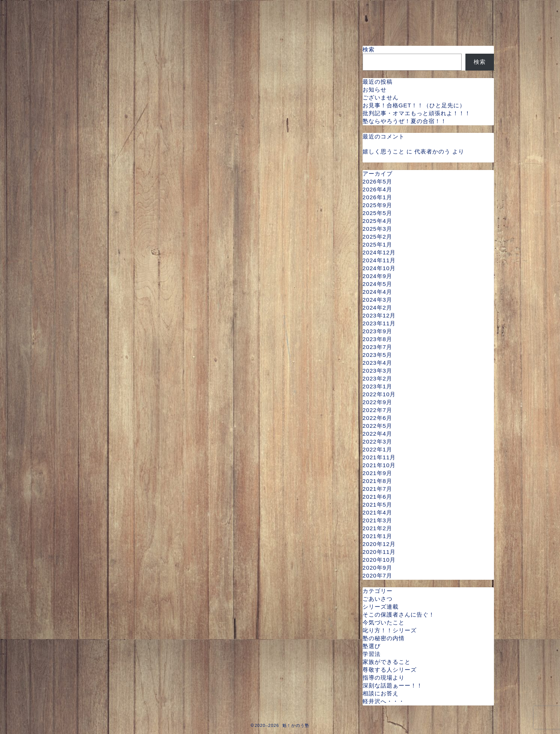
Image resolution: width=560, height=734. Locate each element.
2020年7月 (377, 575)
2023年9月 (377, 331)
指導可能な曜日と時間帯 (318, 10)
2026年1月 (377, 197)
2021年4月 (377, 512)
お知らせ (375, 89)
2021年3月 (377, 520)
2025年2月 (377, 237)
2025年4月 (377, 221)
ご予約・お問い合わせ (109, 25)
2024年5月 (377, 284)
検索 (369, 49)
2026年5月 (377, 181)
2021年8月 (377, 481)
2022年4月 (377, 434)
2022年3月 (377, 441)
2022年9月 (377, 402)
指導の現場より (384, 678)
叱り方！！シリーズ (390, 630)
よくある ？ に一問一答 (198, 25)
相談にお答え (381, 693)
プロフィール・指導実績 (152, 10)
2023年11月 (379, 323)
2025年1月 (377, 244)
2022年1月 (377, 449)
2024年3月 (377, 300)
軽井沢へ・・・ (384, 701)
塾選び (372, 646)
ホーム (86, 10)
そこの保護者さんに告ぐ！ (399, 614)
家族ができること (387, 662)
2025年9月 (377, 205)
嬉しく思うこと (384, 151)
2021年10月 (379, 465)
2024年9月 (377, 276)
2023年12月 (379, 315)
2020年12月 (379, 544)
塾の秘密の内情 (384, 638)
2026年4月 (377, 189)
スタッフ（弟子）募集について (300, 25)
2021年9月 (377, 473)
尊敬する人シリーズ (390, 670)
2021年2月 (377, 528)
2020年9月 (377, 568)
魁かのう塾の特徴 (235, 10)
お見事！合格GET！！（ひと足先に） (414, 105)
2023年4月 (377, 363)
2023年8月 (377, 339)
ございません (381, 97)
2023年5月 (377, 355)
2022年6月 (377, 418)
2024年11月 (379, 260)
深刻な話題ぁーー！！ (393, 685)
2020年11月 (379, 552)
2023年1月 (377, 386)
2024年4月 (377, 292)
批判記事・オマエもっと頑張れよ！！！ (417, 113)
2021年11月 (379, 457)
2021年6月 (377, 497)
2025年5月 (377, 213)
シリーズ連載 (381, 607)
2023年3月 (377, 371)
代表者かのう (432, 151)
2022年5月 (377, 426)
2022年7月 (377, 410)
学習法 (372, 654)
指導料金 (387, 10)
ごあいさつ (378, 599)
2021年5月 (377, 505)
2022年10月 (379, 394)
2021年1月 (377, 536)
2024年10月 (379, 268)
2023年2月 (377, 378)
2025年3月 (377, 229)
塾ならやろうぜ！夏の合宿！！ (405, 121)
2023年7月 (377, 347)
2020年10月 (379, 560)
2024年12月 (379, 252)
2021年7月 (377, 489)
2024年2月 (377, 308)
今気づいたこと (384, 622)
